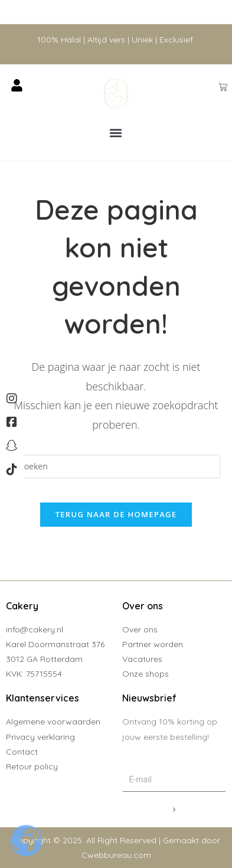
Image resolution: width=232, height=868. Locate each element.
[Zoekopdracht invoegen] (116, 466)
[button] (116, 133)
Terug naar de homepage (116, 514)
